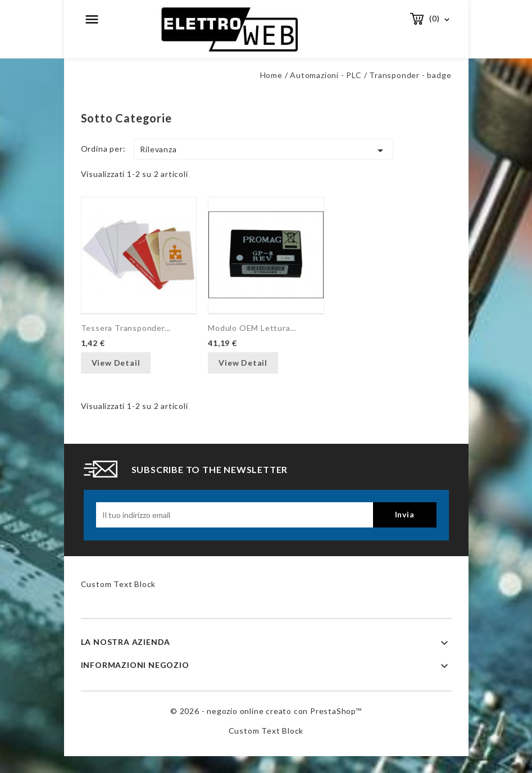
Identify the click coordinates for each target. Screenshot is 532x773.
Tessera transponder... (126, 328)
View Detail (116, 363)
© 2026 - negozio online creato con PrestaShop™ (266, 711)
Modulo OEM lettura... (252, 328)
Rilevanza (263, 151)
